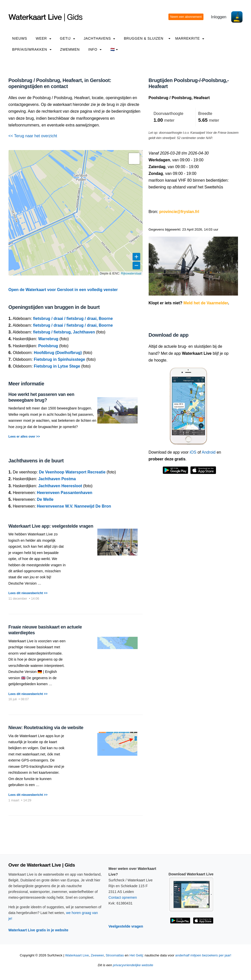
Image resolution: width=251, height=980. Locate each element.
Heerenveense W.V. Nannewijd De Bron (74, 506)
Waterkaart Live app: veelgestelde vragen (51, 526)
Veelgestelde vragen (126, 926)
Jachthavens (99, 38)
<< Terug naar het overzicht (33, 136)
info (95, 49)
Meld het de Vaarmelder (206, 303)
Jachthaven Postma (57, 479)
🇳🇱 (114, 49)
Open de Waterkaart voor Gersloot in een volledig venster (63, 290)
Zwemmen (70, 49)
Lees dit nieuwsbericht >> (28, 593)
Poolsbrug (48, 346)
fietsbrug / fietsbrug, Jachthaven (64, 332)
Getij (67, 38)
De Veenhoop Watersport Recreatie (72, 472)
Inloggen (219, 17)
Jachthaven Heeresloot (60, 486)
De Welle (45, 499)
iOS (193, 452)
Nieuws (20, 38)
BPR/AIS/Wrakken (32, 49)
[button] (134, 159)
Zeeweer (97, 955)
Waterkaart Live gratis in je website (38, 930)
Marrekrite (190, 38)
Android (209, 452)
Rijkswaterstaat (131, 273)
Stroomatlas (115, 955)
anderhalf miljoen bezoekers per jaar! (203, 955)
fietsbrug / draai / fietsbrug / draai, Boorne (73, 319)
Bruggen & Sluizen (144, 38)
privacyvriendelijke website (133, 965)
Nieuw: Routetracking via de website (46, 728)
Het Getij (136, 955)
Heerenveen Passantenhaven (64, 493)
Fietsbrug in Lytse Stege (57, 366)
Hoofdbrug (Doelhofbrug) (58, 353)
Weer (44, 38)
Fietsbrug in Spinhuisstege (59, 359)
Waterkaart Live (77, 955)
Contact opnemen (123, 897)
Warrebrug (48, 339)
